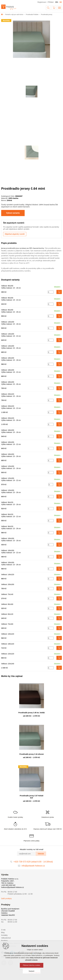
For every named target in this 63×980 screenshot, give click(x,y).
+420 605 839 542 (8, 885)
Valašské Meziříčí (8, 915)
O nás (3, 930)
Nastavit (31, 971)
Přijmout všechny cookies (31, 965)
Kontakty (4, 935)
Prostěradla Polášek (32, 15)
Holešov (4, 913)
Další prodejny (6, 899)
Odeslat (41, 854)
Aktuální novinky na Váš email (31, 849)
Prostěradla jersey (47, 15)
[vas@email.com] (26, 854)
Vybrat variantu (13, 213)
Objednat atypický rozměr (15, 234)
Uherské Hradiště (8, 911)
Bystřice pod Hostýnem (10, 909)
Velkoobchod (6, 938)
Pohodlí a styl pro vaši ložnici (14, 15)
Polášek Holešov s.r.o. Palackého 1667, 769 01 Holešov (10, 881)
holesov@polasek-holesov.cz (12, 887)
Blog (3, 932)
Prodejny (4, 941)
